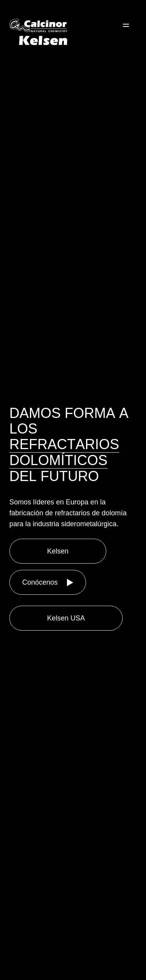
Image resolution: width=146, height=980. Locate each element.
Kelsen (58, 551)
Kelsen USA (66, 618)
